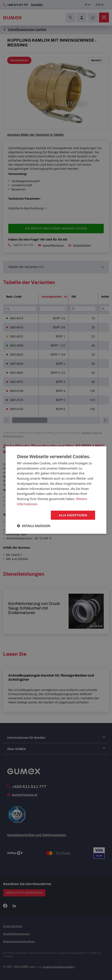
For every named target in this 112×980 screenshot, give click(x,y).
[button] (34, 526)
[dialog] (56, 490)
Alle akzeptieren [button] (73, 515)
